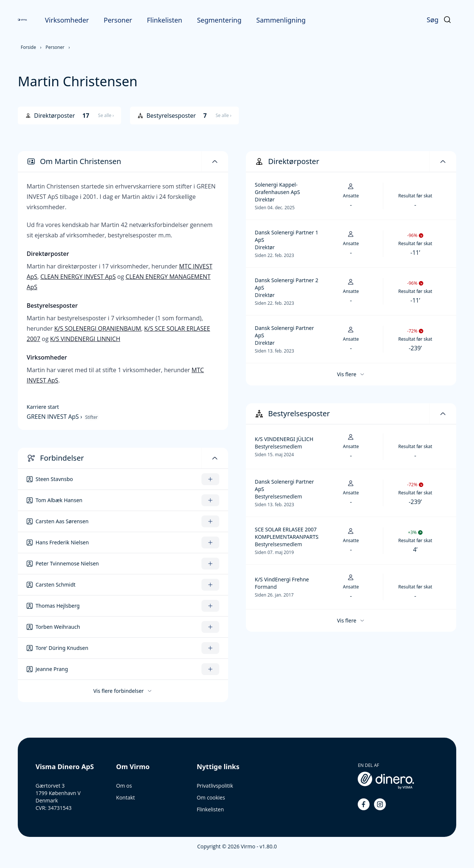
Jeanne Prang (52, 669)
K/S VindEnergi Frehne (282, 579)
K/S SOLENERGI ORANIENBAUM (98, 328)
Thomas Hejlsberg (58, 606)
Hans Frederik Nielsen (62, 542)
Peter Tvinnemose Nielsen (67, 563)
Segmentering (219, 20)
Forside (28, 47)
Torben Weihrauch (58, 627)
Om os (124, 786)
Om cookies (211, 797)
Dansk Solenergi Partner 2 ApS (286, 284)
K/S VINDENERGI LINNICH (85, 339)
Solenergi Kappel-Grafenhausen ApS (277, 188)
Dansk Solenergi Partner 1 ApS (286, 236)
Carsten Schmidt (56, 585)
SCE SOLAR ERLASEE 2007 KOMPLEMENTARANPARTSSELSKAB (287, 533)
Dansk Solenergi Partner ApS (284, 332)
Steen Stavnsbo (54, 479)
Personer (118, 20)
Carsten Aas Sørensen (62, 521)
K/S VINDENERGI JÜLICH (284, 439)
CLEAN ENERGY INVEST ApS (78, 277)
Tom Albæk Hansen (59, 500)
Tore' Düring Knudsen (62, 648)
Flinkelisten (165, 20)
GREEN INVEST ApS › (55, 417)
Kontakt (126, 797)
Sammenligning (281, 20)
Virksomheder (67, 20)
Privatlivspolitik (215, 786)
